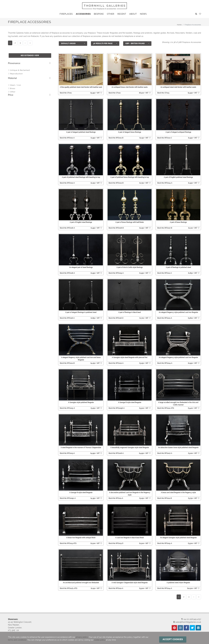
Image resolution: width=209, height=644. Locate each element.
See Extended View (30, 55)
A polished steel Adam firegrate (178, 579)
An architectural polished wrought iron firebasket (81, 579)
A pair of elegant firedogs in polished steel (81, 311)
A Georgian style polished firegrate (81, 400)
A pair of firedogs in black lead (130, 311)
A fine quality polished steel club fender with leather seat (81, 87)
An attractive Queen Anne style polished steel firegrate (178, 445)
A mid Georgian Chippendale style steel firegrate (130, 579)
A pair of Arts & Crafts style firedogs (130, 267)
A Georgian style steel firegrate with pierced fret (130, 356)
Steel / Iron (16, 85)
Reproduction (16, 74)
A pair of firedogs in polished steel (178, 267)
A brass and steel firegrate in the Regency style (178, 490)
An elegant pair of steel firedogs (81, 267)
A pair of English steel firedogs (81, 222)
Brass (13, 88)
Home (179, 25)
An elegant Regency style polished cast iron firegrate (178, 311)
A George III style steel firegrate (130, 400)
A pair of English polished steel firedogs (178, 177)
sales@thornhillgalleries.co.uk (188, 618)
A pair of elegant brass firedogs (130, 132)
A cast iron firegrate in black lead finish (130, 534)
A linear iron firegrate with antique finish (81, 534)
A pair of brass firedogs (178, 222)
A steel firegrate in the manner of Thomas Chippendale (81, 445)
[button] (73, 44)
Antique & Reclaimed (20, 70)
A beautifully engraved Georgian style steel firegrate (130, 445)
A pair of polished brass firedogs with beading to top (130, 177)
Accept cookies (173, 639)
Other (13, 92)
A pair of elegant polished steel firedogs (81, 132)
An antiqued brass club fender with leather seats (130, 87)
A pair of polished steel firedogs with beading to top (81, 177)
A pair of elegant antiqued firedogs (178, 132)
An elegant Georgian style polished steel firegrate (178, 534)
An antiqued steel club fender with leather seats (178, 87)
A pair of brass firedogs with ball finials (130, 222)
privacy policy (82, 637)
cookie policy (100, 640)
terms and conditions (17, 640)
